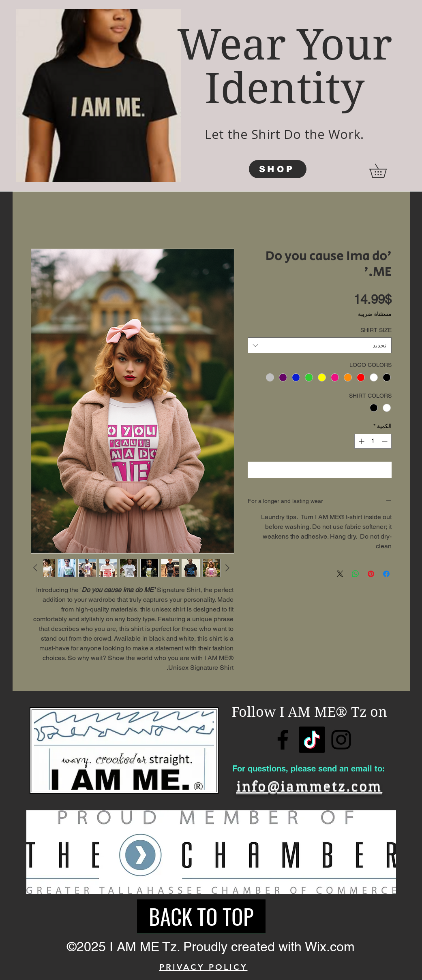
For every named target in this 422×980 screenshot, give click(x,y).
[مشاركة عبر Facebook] (386, 574)
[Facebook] (283, 740)
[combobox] (320, 345)
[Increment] (361, 441)
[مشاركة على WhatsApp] (356, 574)
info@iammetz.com (309, 786)
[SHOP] (278, 169)
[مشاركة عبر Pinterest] (371, 574)
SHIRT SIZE (376, 330)
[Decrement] (385, 441)
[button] (385, 171)
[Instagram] (341, 740)
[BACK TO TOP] (201, 916)
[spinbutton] (373, 441)
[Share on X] (340, 574)
